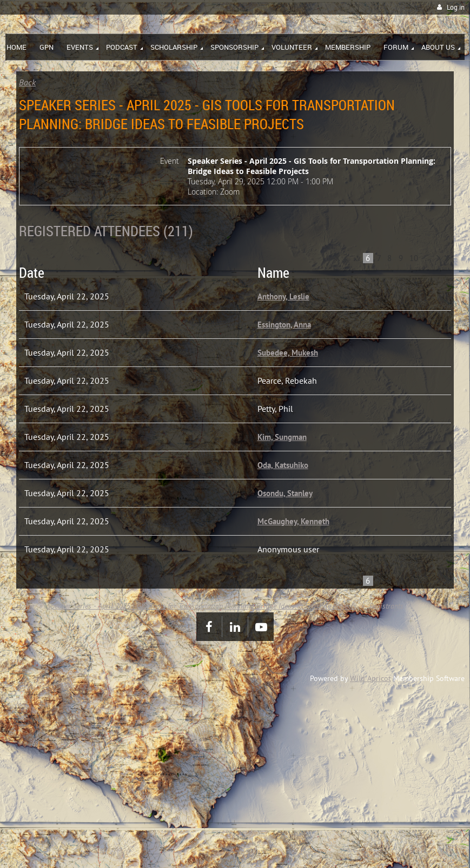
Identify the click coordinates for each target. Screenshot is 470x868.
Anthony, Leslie (283, 296)
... (357, 258)
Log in (456, 7)
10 (414, 258)
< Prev (346, 258)
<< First (337, 258)
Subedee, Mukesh (288, 353)
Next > (438, 258)
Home (25, 606)
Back (27, 82)
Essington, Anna (284, 325)
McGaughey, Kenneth (293, 521)
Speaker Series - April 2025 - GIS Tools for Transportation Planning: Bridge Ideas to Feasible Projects (202, 606)
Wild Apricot (370, 678)
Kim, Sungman (282, 437)
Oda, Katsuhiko (283, 465)
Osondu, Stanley (285, 493)
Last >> (448, 258)
